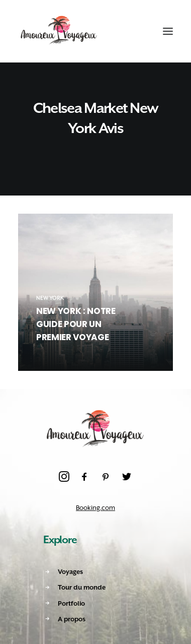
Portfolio (71, 603)
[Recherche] (119, 31)
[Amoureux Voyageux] (59, 31)
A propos (72, 619)
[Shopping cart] (137, 31)
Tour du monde (82, 587)
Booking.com (95, 508)
